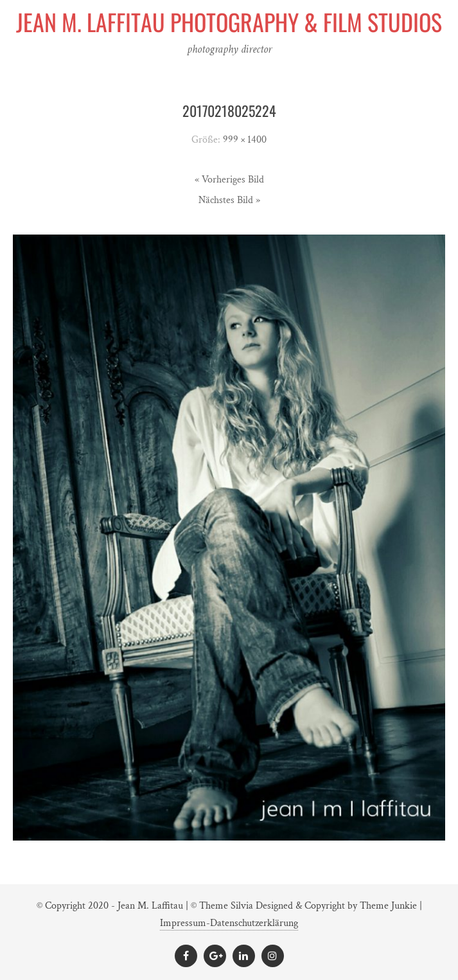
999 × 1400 (245, 140)
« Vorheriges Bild (229, 180)
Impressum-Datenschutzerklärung (229, 923)
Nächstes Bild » (229, 200)
